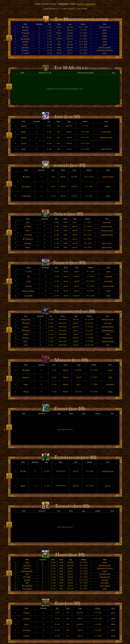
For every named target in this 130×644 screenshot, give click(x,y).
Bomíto (28, 247)
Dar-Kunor (25, 47)
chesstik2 (25, 30)
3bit (28, 276)
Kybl (27, 574)
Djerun (23, 486)
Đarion (26, 624)
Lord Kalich (26, 630)
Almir (27, 583)
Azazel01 (28, 286)
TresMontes (28, 586)
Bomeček (26, 338)
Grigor (26, 345)
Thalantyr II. (29, 239)
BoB (108, 345)
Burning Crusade (105, 47)
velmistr (26, 327)
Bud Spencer (25, 39)
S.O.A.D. (108, 486)
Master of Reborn (28, 291)
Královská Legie (108, 471)
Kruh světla (107, 222)
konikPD (27, 636)
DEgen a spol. (107, 243)
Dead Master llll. (27, 571)
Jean (27, 392)
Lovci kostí (108, 276)
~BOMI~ (28, 577)
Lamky (105, 30)
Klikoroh (27, 323)
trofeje (81, 4)
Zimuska (25, 36)
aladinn (24, 132)
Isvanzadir (28, 243)
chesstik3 (25, 42)
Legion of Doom (105, 27)
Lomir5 (28, 281)
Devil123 (27, 330)
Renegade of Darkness (105, 50)
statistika (90, 4)
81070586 (28, 226)
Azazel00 (27, 580)
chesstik (26, 33)
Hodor (26, 384)
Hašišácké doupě (106, 137)
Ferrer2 (23, 143)
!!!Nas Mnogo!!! (107, 247)
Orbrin (26, 27)
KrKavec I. (25, 50)
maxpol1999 (28, 296)
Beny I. (26, 341)
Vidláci (105, 36)
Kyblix (23, 149)
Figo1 (28, 222)
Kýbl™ (27, 53)
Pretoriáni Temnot (108, 327)
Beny (28, 230)
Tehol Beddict (27, 589)
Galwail (26, 334)
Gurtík (25, 44)
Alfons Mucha (26, 319)
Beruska (29, 235)
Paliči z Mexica (105, 586)
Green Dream (106, 132)
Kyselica (23, 137)
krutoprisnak (26, 196)
